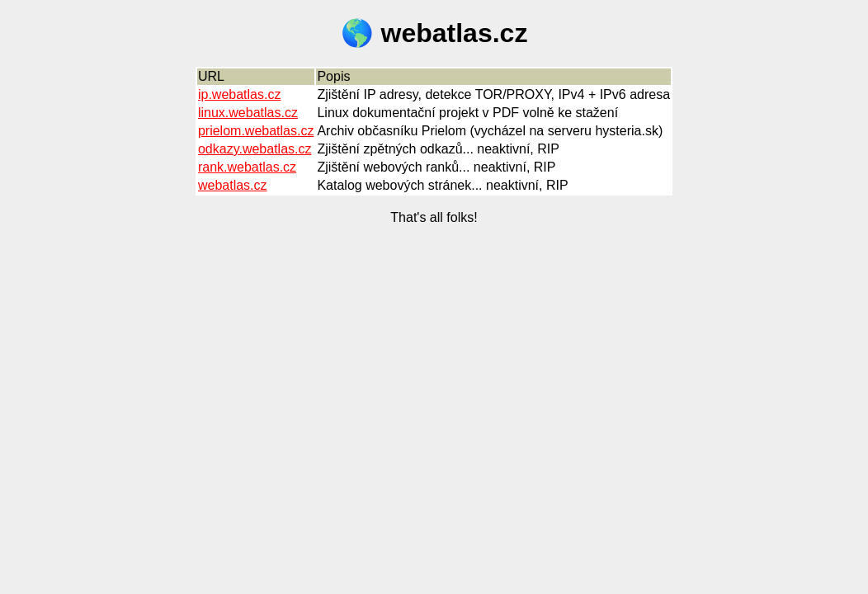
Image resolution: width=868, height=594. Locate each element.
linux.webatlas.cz (248, 113)
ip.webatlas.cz (240, 94)
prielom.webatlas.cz (256, 131)
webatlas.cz (233, 185)
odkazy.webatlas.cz (255, 149)
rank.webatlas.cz (247, 167)
